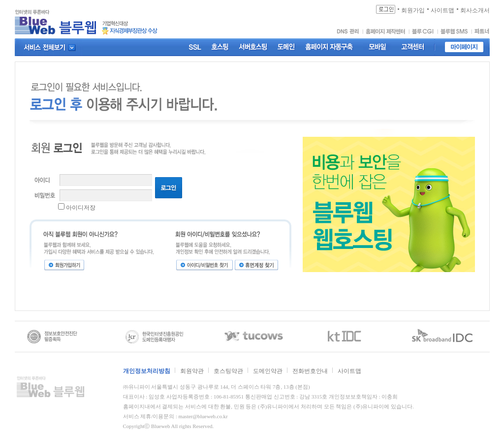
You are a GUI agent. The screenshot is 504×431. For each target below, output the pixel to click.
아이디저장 (81, 208)
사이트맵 (349, 371)
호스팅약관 (228, 371)
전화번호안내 (310, 371)
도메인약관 (268, 371)
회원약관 (192, 371)
